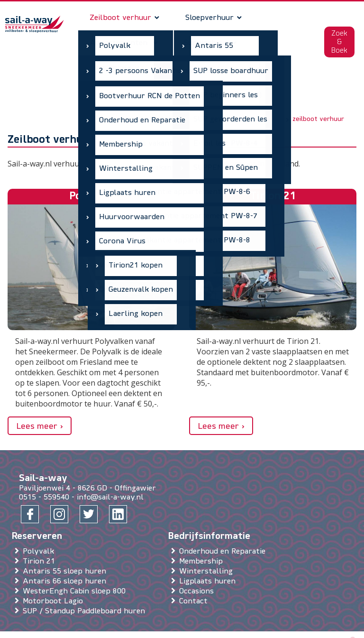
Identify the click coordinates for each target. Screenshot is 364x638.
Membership (203, 538)
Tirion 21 (41, 538)
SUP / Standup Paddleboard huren (86, 588)
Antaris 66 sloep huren (66, 558)
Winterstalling (208, 548)
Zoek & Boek (339, 31)
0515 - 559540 (44, 474)
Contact (195, 578)
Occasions (198, 568)
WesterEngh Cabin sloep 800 (76, 568)
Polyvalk (40, 528)
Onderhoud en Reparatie (224, 528)
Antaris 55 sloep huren (66, 548)
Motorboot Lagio (55, 578)
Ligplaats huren (209, 558)
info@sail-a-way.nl (110, 474)
